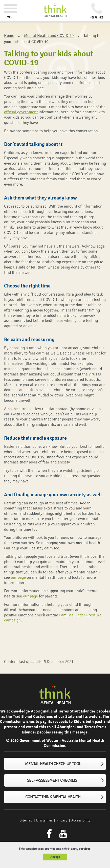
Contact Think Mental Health (53, 797)
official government (21, 112)
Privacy (62, 820)
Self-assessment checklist (53, 781)
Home (9, 36)
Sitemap (26, 820)
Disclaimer (44, 820)
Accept (55, 857)
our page (18, 577)
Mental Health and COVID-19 (49, 36)
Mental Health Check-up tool (53, 764)
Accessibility (81, 820)
